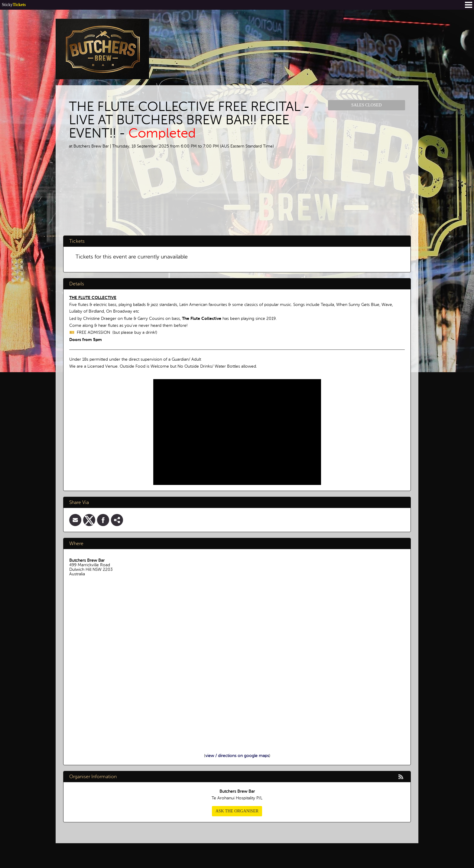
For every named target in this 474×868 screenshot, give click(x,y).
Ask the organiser (237, 811)
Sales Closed (367, 105)
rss (401, 777)
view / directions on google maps (237, 756)
